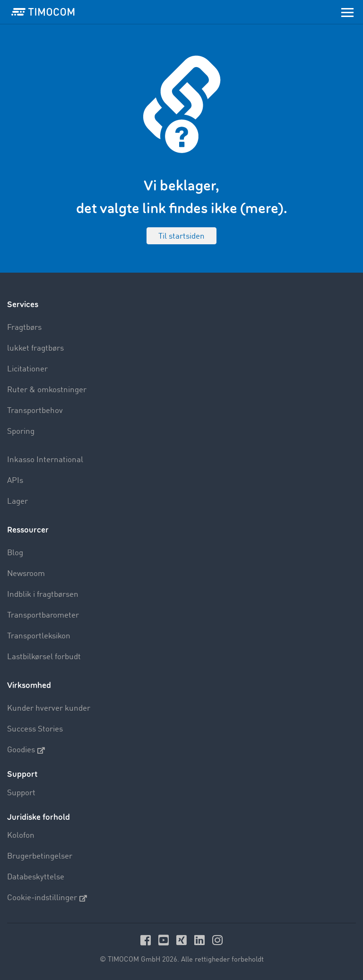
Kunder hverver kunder (49, 709)
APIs (15, 481)
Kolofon (21, 836)
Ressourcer (28, 530)
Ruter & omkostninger (47, 390)
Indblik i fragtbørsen (43, 595)
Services (23, 305)
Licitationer (27, 369)
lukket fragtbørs (35, 348)
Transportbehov (35, 411)
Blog (15, 553)
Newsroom (26, 574)
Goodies (26, 750)
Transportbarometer (43, 615)
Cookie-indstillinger (47, 898)
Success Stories (35, 729)
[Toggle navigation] (347, 12)
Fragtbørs (24, 328)
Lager (17, 502)
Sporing (21, 432)
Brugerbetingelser (40, 856)
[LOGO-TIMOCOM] (43, 12)
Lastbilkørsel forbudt (44, 657)
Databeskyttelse (36, 877)
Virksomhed (29, 685)
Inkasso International (45, 460)
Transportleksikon (39, 636)
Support (21, 793)
